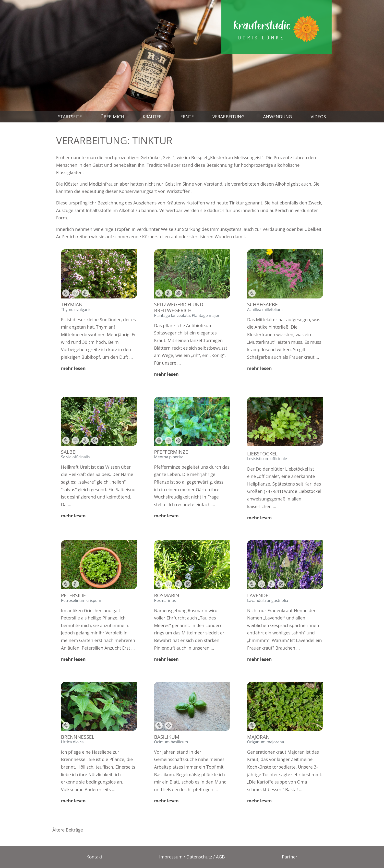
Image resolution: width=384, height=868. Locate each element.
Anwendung (277, 117)
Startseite (70, 117)
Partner (290, 857)
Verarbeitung (228, 117)
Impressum (171, 857)
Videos (318, 117)
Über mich (112, 117)
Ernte (187, 117)
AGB (220, 857)
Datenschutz (199, 857)
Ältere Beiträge (68, 830)
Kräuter (152, 117)
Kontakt (94, 857)
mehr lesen (73, 368)
